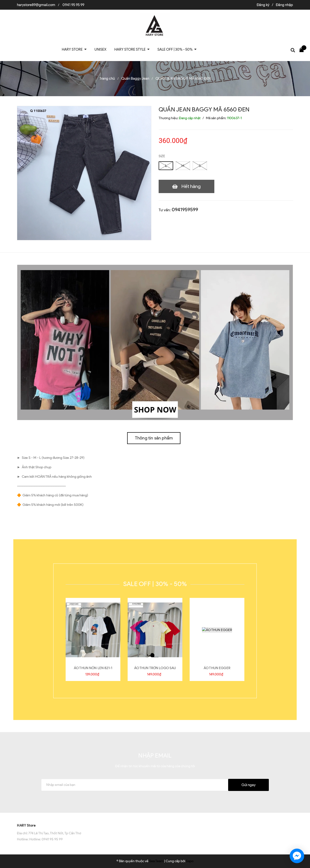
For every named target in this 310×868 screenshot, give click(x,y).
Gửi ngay (248, 785)
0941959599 (185, 210)
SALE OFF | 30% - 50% (155, 584)
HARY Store (26, 825)
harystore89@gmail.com (36, 5)
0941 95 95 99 (73, 5)
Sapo (190, 861)
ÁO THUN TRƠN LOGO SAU (155, 668)
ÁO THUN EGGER (217, 668)
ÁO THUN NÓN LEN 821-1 (93, 668)
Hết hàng (191, 186)
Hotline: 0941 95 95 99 (46, 839)
